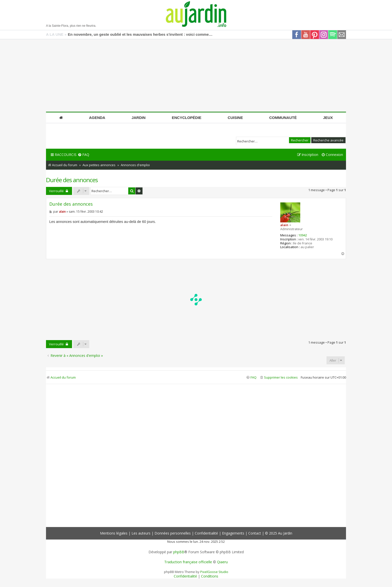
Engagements (233, 533)
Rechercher (300, 140)
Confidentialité (206, 533)
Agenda (97, 118)
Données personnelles (173, 533)
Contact (255, 533)
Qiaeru (222, 562)
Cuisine (235, 118)
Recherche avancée (328, 140)
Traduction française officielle (188, 562)
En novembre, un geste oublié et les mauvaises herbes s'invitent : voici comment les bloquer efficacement (140, 34)
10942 (303, 235)
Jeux (328, 118)
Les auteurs (141, 533)
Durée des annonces (72, 180)
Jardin (138, 118)
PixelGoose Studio (214, 572)
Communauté (283, 118)
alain (284, 225)
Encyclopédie (186, 118)
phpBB (179, 552)
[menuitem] (83, 155)
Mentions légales (114, 533)
